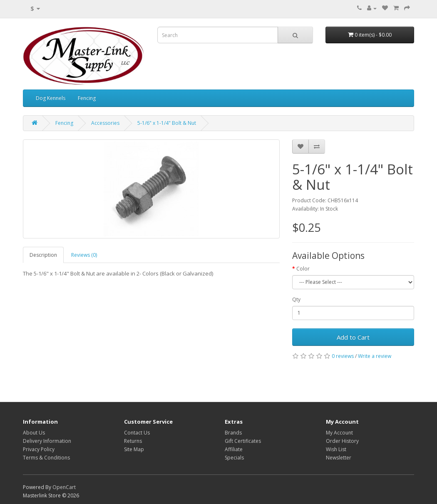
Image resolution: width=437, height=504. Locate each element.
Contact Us (137, 433)
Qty (296, 299)
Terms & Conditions (46, 458)
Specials (234, 458)
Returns (133, 441)
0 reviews (343, 356)
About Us (34, 433)
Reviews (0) (84, 255)
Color (303, 269)
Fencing (87, 98)
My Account (339, 433)
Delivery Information (47, 441)
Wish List (336, 449)
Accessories (105, 123)
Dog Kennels (51, 98)
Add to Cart (353, 337)
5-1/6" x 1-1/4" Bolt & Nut (167, 123)
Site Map (134, 449)
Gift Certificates (243, 441)
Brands (233, 433)
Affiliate (234, 449)
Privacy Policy (39, 449)
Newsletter (339, 458)
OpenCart (64, 487)
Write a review (375, 356)
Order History (342, 441)
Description (43, 255)
